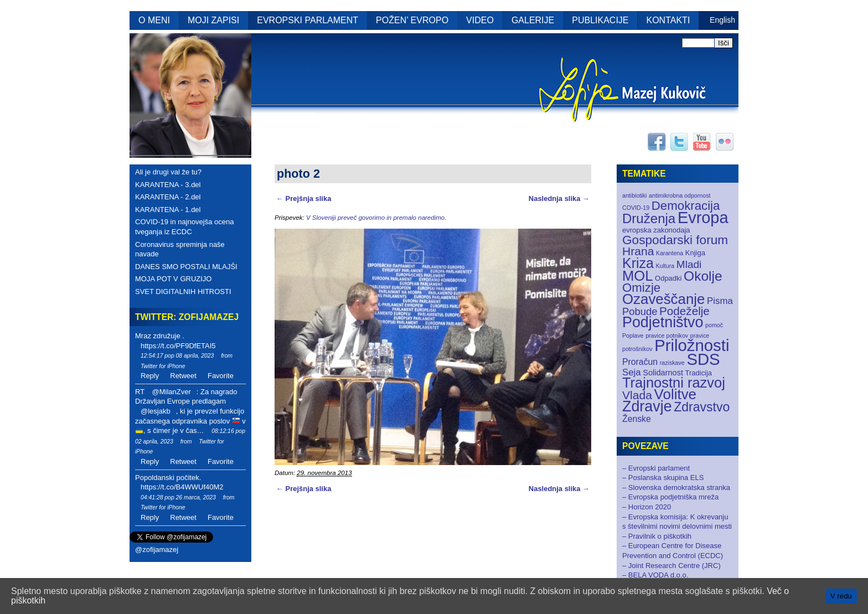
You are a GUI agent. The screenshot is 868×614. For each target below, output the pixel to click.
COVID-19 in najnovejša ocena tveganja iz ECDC (185, 227)
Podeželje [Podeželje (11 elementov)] (684, 311)
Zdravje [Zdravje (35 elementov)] (647, 406)
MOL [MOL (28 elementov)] (637, 276)
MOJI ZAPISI (213, 20)
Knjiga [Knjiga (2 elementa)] (695, 253)
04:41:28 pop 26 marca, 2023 (178, 497)
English (722, 20)
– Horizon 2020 (647, 507)
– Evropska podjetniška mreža (670, 497)
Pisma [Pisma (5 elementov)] (720, 301)
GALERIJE (533, 20)
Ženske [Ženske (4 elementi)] (637, 419)
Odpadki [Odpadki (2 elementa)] (668, 278)
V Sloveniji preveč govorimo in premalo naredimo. (376, 218)
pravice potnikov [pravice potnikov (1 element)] (667, 336)
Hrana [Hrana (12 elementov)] (638, 251)
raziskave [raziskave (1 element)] (672, 363)
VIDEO (480, 20)
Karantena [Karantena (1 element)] (670, 253)
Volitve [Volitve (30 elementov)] (676, 394)
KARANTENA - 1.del (168, 210)
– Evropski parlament (656, 468)
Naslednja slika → (559, 198)
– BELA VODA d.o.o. (655, 575)
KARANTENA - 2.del (168, 197)
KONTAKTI (668, 20)
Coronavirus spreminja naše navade (180, 249)
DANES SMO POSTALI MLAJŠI (186, 267)
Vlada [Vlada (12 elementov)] (637, 395)
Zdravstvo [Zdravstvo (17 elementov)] (702, 407)
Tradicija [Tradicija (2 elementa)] (699, 373)
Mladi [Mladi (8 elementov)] (689, 264)
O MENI (154, 20)
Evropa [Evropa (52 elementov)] (703, 218)
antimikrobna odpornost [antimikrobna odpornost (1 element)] (680, 195)
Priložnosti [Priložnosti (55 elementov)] (692, 345)
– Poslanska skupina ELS (663, 478)
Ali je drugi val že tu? (168, 172)
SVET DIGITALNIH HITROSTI (183, 291)
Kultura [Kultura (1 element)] (665, 266)
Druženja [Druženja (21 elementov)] (649, 218)
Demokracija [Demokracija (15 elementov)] (686, 206)
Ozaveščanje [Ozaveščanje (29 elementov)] (663, 299)
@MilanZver (171, 392)
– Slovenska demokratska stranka (676, 487)
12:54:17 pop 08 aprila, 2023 (177, 356)
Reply (150, 376)
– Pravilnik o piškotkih (657, 536)
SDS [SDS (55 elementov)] (703, 359)
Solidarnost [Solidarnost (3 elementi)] (663, 373)
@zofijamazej (157, 549)
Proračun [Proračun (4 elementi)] (640, 362)
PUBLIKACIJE (600, 20)
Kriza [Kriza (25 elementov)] (638, 263)
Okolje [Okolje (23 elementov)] (703, 276)
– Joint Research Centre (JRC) (671, 566)
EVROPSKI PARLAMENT (308, 20)
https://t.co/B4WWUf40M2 (182, 487)
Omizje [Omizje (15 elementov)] (641, 288)
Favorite (221, 376)
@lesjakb (156, 411)
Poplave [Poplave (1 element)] (633, 336)
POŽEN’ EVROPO (412, 20)
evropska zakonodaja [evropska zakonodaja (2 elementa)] (656, 230)
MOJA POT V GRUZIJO (173, 279)
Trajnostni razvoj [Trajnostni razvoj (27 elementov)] (674, 383)
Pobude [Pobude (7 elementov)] (640, 311)
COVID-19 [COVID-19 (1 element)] (636, 208)
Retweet (183, 376)
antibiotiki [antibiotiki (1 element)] (634, 195)
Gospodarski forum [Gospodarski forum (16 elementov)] (675, 240)
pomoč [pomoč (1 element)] (714, 325)
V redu (841, 596)
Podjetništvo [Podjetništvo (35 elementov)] (663, 322)
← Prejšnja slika (304, 198)
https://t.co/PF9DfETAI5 (178, 346)
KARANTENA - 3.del (168, 185)
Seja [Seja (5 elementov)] (632, 372)
